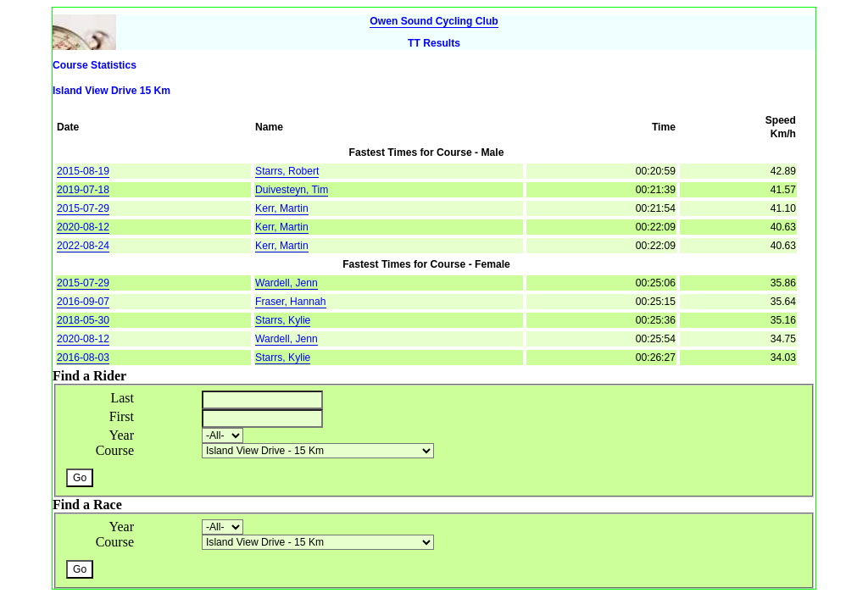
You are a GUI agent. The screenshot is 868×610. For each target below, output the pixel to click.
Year (122, 435)
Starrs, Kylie (283, 320)
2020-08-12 (83, 227)
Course (115, 450)
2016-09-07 (83, 302)
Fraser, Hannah (290, 302)
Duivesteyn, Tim (292, 190)
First (122, 416)
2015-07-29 (83, 208)
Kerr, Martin (282, 208)
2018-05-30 (83, 320)
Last (122, 398)
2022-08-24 (83, 246)
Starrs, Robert (287, 171)
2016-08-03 (83, 358)
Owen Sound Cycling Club (434, 21)
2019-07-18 (83, 190)
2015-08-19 (83, 171)
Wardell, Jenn (287, 283)
